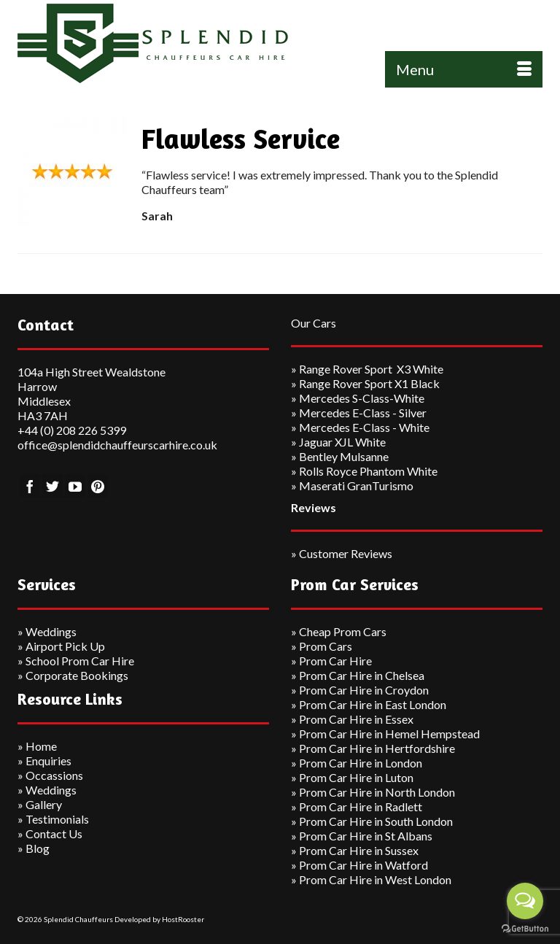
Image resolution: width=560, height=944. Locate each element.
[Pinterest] (98, 486)
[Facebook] (30, 486)
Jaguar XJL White (342, 442)
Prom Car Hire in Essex (356, 719)
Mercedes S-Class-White (362, 398)
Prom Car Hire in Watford (363, 865)
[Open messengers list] (525, 901)
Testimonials (57, 819)
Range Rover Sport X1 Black (369, 383)
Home (41, 746)
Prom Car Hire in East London (373, 704)
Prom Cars (326, 646)
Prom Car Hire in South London (376, 821)
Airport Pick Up (65, 646)
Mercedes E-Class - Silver (363, 413)
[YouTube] (75, 486)
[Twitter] (52, 486)
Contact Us (54, 833)
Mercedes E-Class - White (364, 427)
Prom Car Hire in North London (377, 792)
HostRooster (183, 919)
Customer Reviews (346, 553)
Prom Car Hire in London (361, 763)
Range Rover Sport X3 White (371, 369)
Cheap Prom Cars (343, 631)
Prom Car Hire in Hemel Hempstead (389, 734)
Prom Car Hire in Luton (356, 777)
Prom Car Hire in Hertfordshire (377, 748)
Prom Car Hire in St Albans (366, 836)
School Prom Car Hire (80, 661)
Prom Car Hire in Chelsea (362, 675)
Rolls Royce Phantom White (368, 471)
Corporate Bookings (77, 675)
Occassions (54, 775)
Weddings (51, 631)
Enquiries (48, 761)
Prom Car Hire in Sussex (359, 850)
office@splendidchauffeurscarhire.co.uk (117, 445)
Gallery (44, 804)
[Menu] (464, 69)
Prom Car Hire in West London (375, 879)
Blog (38, 848)
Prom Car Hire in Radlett (361, 806)
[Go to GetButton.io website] (525, 929)
